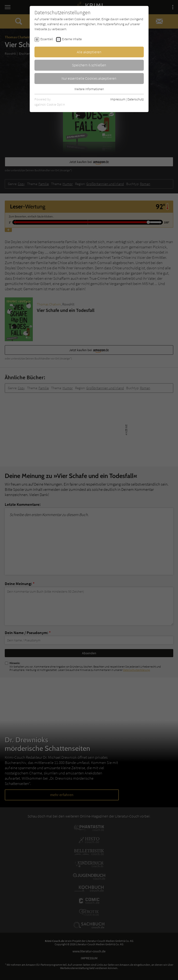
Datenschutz (136, 99)
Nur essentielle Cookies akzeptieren (89, 78)
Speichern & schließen (89, 65)
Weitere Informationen (89, 89)
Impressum (118, 99)
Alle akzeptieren (89, 52)
